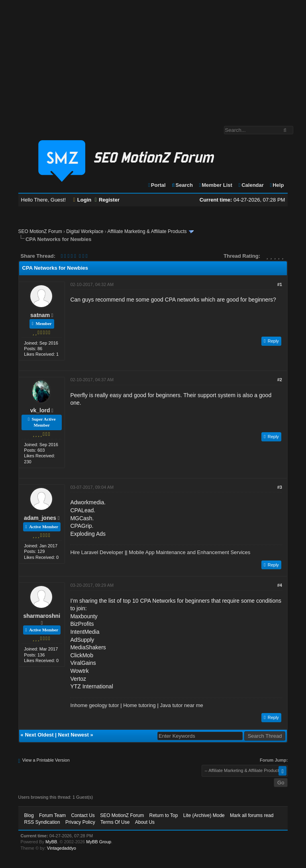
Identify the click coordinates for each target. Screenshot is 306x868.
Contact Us (83, 815)
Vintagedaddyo (62, 848)
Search (182, 185)
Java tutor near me (181, 705)
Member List (215, 185)
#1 (280, 284)
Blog (29, 815)
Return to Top (164, 815)
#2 (280, 380)
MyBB (51, 842)
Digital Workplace (85, 231)
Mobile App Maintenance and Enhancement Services (189, 552)
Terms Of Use (115, 822)
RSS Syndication (42, 822)
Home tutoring (139, 705)
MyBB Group (99, 842)
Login (82, 200)
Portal (157, 185)
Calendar (250, 185)
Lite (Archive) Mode (204, 815)
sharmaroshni (42, 616)
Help (276, 185)
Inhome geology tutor (94, 705)
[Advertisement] (153, 59)
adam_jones (40, 518)
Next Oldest (39, 735)
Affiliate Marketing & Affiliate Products (147, 231)
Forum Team (52, 815)
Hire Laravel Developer (97, 552)
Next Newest (74, 735)
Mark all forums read (252, 815)
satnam (40, 315)
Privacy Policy (80, 822)
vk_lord (40, 410)
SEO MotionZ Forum (40, 231)
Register (107, 200)
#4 (280, 585)
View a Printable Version (46, 760)
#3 (280, 487)
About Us (145, 822)
